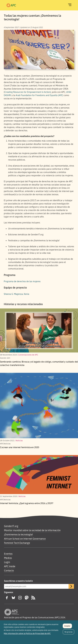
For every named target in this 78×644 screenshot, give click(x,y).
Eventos (8, 554)
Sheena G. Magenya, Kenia (16, 294)
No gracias (68, 633)
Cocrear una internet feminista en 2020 (20, 447)
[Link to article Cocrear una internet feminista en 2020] (39, 406)
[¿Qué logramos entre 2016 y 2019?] (39, 475)
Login (7, 562)
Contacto (9, 570)
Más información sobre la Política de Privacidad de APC (27, 635)
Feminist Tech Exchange (17, 543)
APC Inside (10, 566)
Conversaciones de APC (28, 355)
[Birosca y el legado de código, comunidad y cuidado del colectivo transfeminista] (39, 330)
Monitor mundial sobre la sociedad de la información (32, 530)
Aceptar (67, 627)
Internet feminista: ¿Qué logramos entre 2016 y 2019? (27, 503)
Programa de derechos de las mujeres (22, 281)
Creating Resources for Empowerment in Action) (28, 92)
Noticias (19, 440)
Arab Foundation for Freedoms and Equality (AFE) (39, 95)
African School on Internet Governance (25, 539)
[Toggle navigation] (70, 5)
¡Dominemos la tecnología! (18, 534)
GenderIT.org (11, 526)
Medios (8, 558)
